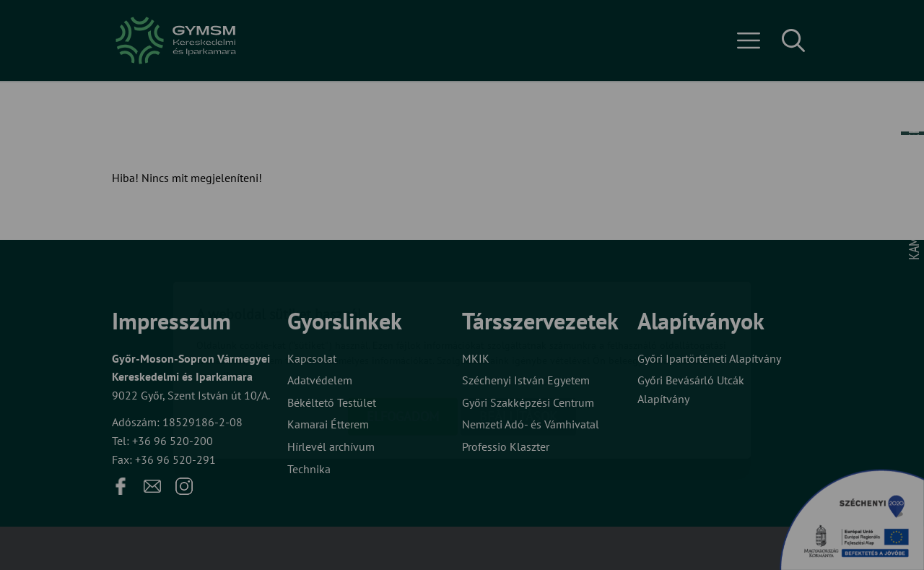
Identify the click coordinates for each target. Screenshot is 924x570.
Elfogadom (403, 331)
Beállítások (518, 331)
